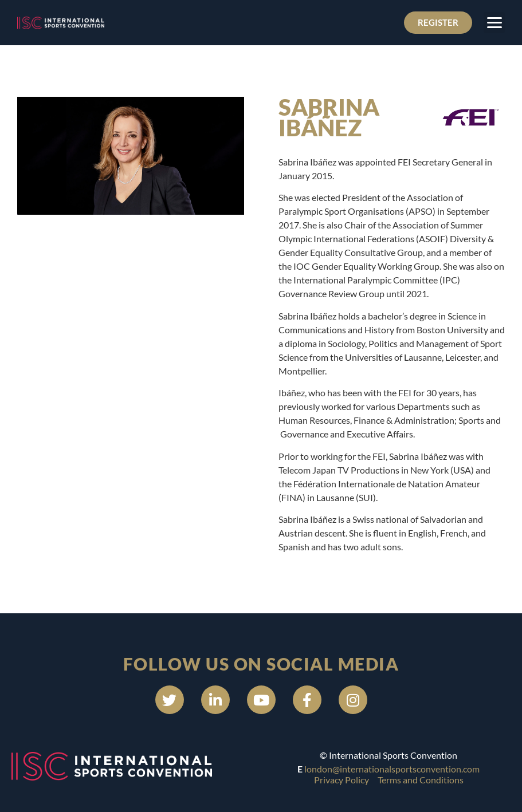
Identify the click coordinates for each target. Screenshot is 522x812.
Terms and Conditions (421, 780)
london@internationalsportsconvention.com (392, 769)
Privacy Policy (342, 780)
